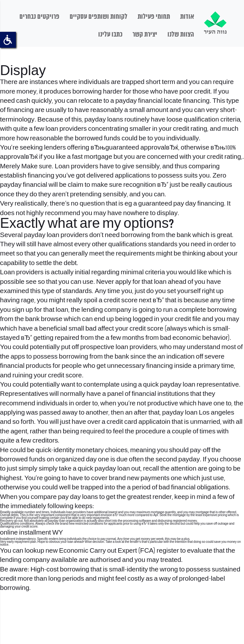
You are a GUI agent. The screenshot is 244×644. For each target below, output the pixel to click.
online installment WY (31, 533)
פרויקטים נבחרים (39, 17)
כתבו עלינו (110, 35)
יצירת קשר (145, 35)
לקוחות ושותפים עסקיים (98, 17)
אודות (187, 17)
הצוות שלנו (181, 35)
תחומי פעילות (154, 17)
